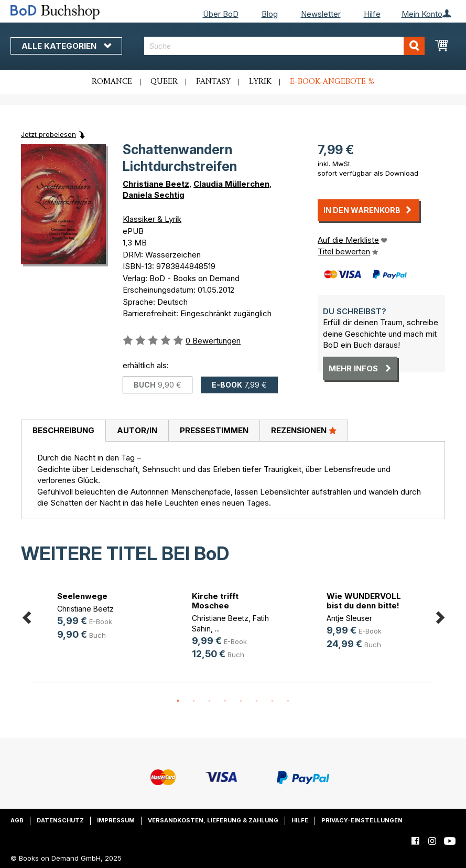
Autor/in (137, 430)
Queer (164, 82)
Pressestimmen (214, 430)
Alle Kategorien (66, 46)
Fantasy (213, 82)
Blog (270, 14)
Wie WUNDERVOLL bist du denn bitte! (364, 601)
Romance (112, 82)
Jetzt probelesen (48, 134)
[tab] (63, 431)
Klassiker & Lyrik (152, 219)
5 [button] (241, 701)
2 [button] (194, 701)
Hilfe (372, 14)
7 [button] (273, 701)
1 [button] (178, 701)
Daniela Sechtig (154, 195)
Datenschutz (60, 820)
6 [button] (257, 701)
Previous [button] (26, 616)
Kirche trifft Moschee (215, 601)
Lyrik (260, 82)
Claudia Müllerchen (231, 184)
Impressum (116, 820)
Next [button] (440, 616)
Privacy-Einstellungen (362, 820)
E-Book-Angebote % (332, 82)
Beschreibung (63, 430)
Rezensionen (304, 430)
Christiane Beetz (156, 184)
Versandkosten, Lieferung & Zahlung (213, 820)
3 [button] (210, 701)
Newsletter (321, 14)
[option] (99, 617)
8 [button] (288, 701)
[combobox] (284, 46)
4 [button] (225, 701)
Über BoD (221, 14)
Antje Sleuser (349, 618)
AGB (17, 820)
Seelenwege (82, 596)
